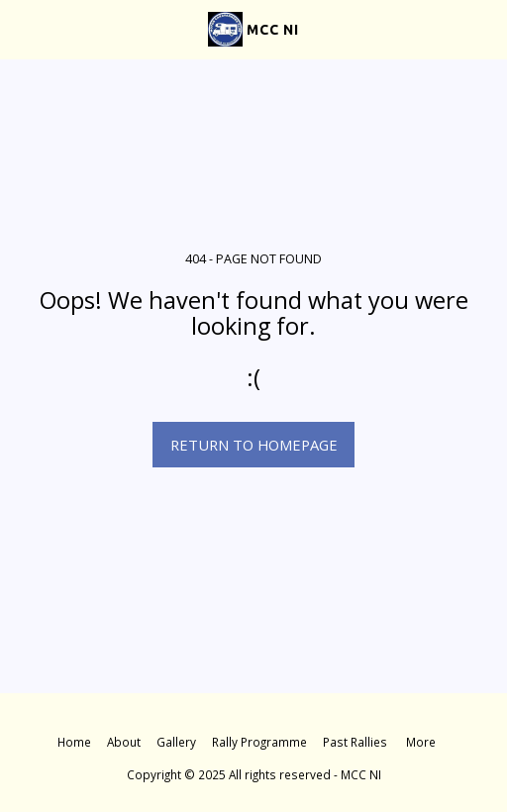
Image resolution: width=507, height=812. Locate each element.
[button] (22, 28)
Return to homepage (254, 445)
